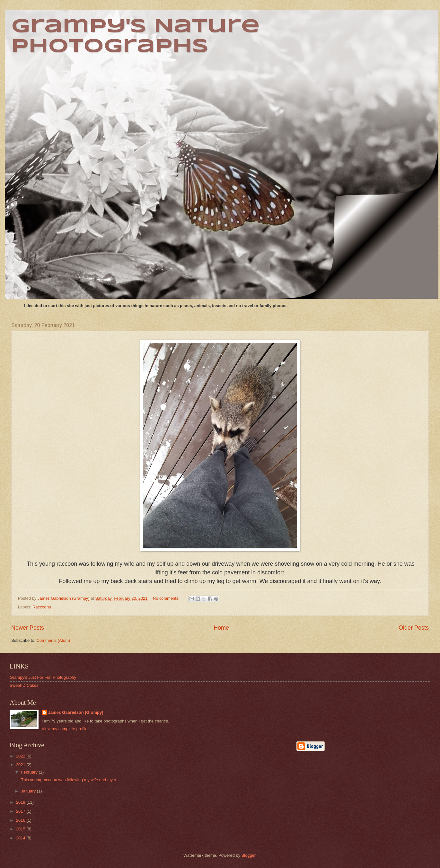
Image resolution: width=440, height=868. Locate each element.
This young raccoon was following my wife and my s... (70, 780)
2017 (21, 811)
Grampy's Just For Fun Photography (43, 677)
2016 (21, 820)
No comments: (167, 598)
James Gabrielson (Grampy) (76, 712)
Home (221, 628)
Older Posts (414, 628)
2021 (21, 765)
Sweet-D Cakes (24, 685)
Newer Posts (28, 628)
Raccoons (42, 607)
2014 (21, 838)
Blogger (249, 855)
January (29, 791)
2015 (21, 829)
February (30, 772)
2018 (21, 802)
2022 (21, 756)
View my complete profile (65, 729)
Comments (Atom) (53, 640)
